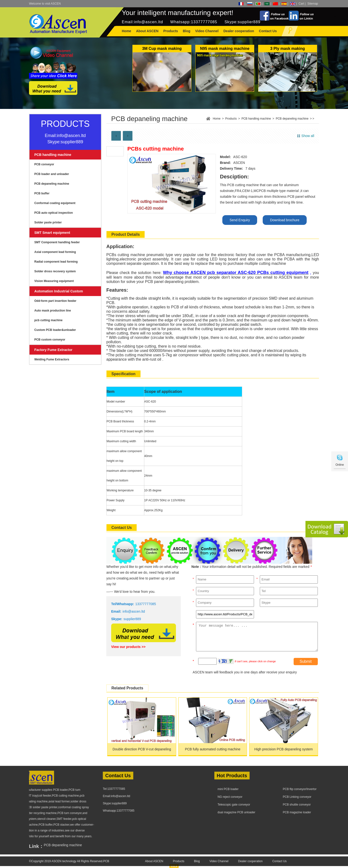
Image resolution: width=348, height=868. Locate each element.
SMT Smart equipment (52, 233)
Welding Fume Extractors (52, 359)
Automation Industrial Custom (59, 291)
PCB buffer (42, 193)
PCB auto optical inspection (54, 213)
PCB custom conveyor (50, 340)
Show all (308, 136)
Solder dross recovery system (55, 271)
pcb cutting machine (48, 320)
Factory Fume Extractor (53, 350)
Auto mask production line (53, 311)
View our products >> (128, 647)
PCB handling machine (53, 155)
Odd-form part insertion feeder (55, 301)
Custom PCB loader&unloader (55, 330)
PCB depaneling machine (52, 184)
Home (127, 31)
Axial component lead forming (55, 252)
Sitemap (313, 4)
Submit (306, 661)
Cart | (302, 4)
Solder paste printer (48, 222)
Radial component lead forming (56, 262)
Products (231, 119)
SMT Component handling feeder (57, 242)
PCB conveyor (44, 164)
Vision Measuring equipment (54, 281)
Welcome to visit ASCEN (45, 4)
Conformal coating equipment (55, 203)
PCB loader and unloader (52, 174)
